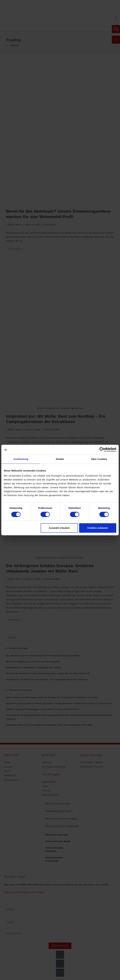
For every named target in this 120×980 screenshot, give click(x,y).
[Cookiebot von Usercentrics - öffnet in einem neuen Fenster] (102, 450)
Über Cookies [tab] (99, 459)
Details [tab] (60, 459)
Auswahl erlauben (59, 528)
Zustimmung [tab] (21, 459)
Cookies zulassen (98, 528)
